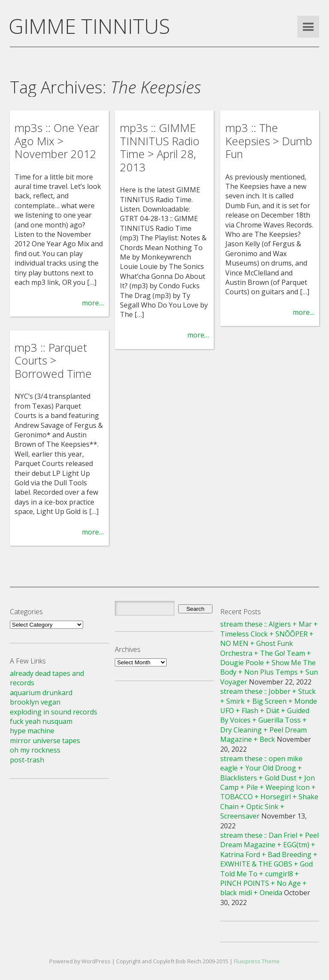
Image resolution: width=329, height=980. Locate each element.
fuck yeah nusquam (41, 721)
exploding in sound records (54, 712)
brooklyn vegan (35, 702)
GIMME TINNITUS (89, 26)
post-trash (27, 760)
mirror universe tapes (45, 741)
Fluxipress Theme (257, 961)
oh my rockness (35, 750)
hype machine (32, 731)
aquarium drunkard (41, 693)
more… (93, 303)
